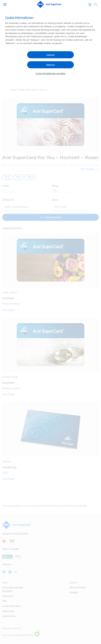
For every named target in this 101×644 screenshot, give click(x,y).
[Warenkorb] (90, 4)
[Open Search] (96, 4)
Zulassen (51, 55)
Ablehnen (51, 65)
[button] (6, 4)
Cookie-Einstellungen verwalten (51, 74)
